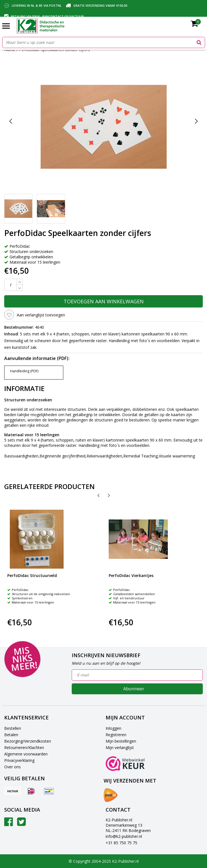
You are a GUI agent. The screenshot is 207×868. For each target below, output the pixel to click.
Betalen (11, 735)
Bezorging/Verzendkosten (28, 741)
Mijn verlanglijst (120, 747)
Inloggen (113, 728)
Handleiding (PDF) (24, 371)
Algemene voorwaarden (26, 754)
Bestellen (13, 728)
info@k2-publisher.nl (124, 836)
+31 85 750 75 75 (121, 843)
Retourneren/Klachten (24, 747)
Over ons (12, 767)
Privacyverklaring (19, 760)
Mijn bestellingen (121, 741)
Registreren (116, 735)
